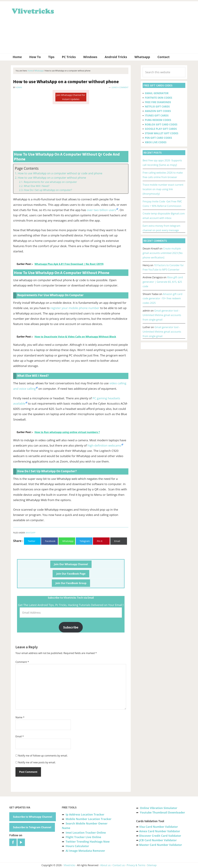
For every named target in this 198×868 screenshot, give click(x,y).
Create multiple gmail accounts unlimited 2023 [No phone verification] (163, 253)
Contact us (119, 865)
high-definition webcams (104, 445)
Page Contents (27, 168)
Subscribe (71, 627)
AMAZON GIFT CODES (158, 111)
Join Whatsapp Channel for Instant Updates (71, 97)
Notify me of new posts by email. (37, 762)
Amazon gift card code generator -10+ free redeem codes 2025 (162, 299)
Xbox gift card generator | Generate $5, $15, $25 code (163, 282)
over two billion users (101, 210)
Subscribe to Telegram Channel (32, 827)
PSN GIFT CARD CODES (158, 138)
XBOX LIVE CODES (156, 142)
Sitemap (152, 865)
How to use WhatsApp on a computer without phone (52, 178)
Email (20, 736)
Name (20, 717)
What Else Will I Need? (37, 186)
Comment (22, 662)
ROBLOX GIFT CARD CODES (161, 124)
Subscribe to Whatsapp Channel (33, 817)
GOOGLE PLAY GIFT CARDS (161, 129)
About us (105, 865)
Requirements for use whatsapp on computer (50, 182)
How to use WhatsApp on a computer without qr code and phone (60, 173)
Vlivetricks (32, 11)
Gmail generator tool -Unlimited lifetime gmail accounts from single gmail (162, 315)
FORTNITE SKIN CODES (158, 98)
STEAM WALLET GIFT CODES (161, 133)
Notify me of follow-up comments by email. (43, 756)
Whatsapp (31, 533)
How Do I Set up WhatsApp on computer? (48, 190)
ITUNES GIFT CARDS (157, 116)
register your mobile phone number (75, 308)
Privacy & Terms (136, 865)
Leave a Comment (120, 87)
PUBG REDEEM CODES (158, 120)
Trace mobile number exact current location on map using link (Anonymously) (163, 189)
